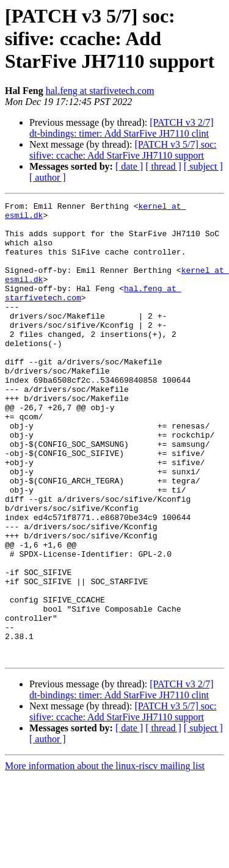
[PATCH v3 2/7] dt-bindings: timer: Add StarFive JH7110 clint (122, 128)
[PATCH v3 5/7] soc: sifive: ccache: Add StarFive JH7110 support (123, 150)
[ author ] (48, 177)
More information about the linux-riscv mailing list (105, 857)
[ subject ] (203, 166)
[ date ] (129, 166)
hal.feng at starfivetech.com (100, 91)
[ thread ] (163, 166)
